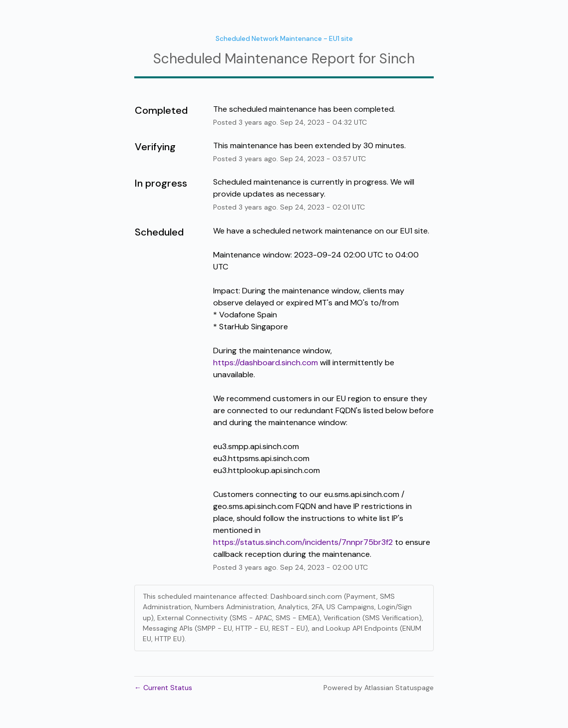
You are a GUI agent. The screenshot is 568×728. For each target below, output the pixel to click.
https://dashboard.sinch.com (266, 363)
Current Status (163, 688)
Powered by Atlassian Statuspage (379, 688)
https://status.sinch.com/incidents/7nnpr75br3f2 (303, 542)
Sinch (397, 59)
